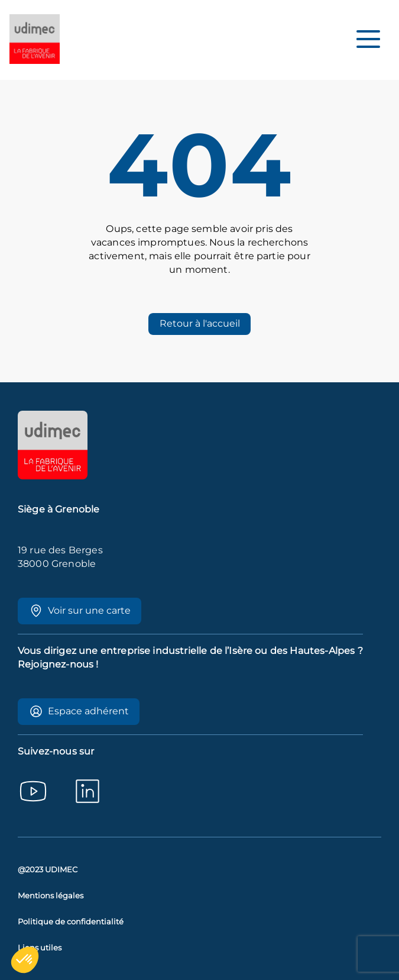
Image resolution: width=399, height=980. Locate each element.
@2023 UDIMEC (48, 870)
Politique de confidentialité (71, 922)
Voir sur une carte (80, 611)
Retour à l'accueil (200, 323)
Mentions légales (51, 896)
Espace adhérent (79, 711)
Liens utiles (40, 948)
